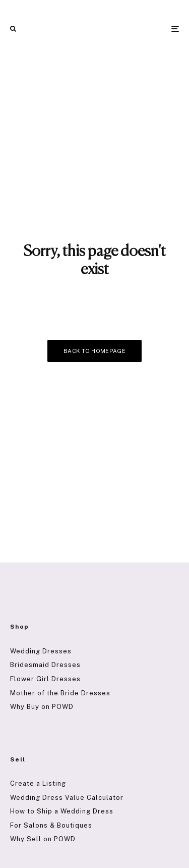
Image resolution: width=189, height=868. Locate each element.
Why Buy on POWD (42, 707)
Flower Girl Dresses (45, 679)
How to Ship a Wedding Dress (62, 811)
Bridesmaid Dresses (45, 665)
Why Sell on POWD (43, 839)
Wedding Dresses (41, 651)
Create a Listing (38, 783)
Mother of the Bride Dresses (60, 693)
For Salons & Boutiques (51, 825)
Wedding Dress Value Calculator (67, 798)
